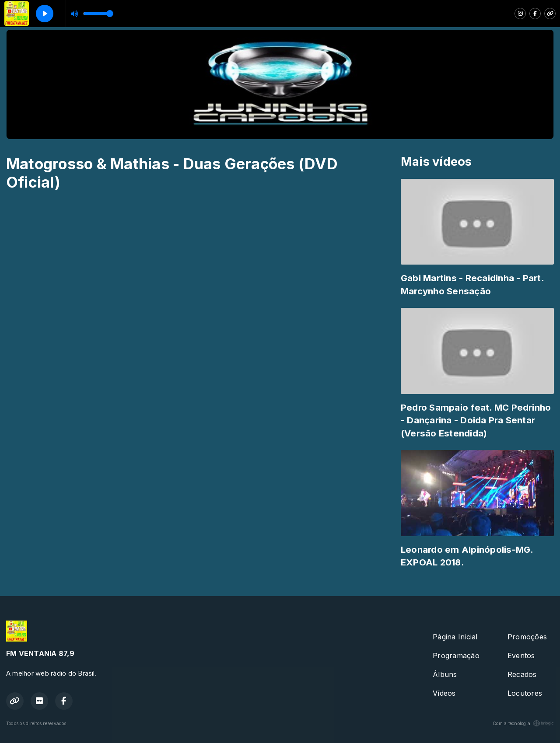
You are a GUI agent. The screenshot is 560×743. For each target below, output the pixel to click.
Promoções (527, 637)
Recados (522, 674)
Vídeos (444, 693)
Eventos (521, 656)
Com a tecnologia (523, 723)
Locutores (525, 693)
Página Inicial (455, 637)
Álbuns (445, 674)
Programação (456, 656)
